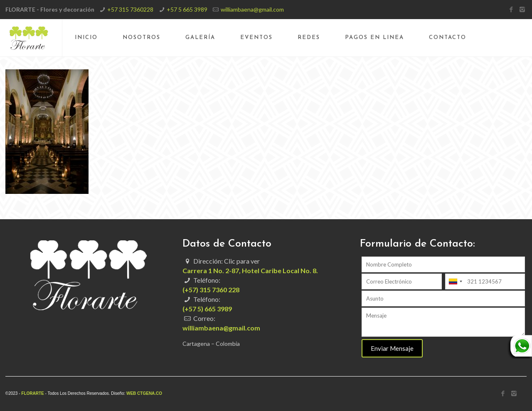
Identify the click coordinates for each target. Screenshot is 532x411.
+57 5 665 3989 (187, 9)
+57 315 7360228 (130, 9)
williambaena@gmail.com (252, 9)
